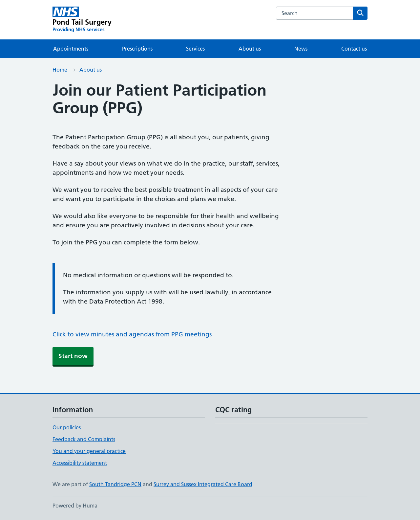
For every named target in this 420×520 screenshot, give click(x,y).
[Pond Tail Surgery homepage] (82, 20)
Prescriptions (137, 49)
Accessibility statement (80, 463)
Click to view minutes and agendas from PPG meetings (132, 334)
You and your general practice (89, 451)
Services (195, 49)
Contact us (354, 49)
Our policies (67, 427)
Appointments (71, 49)
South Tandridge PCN (115, 484)
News (301, 49)
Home (60, 70)
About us (250, 49)
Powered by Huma (75, 506)
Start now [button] (73, 356)
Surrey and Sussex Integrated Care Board (203, 484)
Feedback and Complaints (84, 439)
